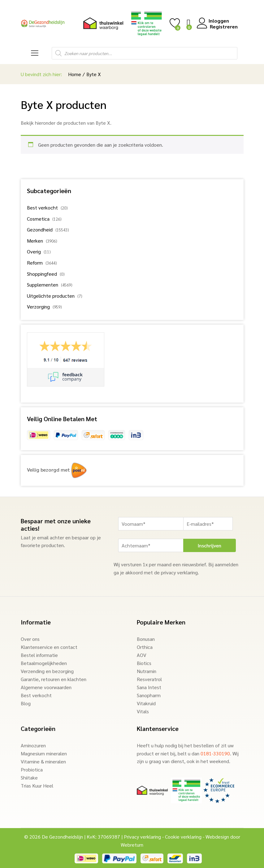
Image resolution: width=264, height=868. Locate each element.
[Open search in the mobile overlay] (145, 53)
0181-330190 (215, 753)
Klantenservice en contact (49, 647)
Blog (26, 703)
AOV (142, 655)
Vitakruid (146, 703)
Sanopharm (149, 695)
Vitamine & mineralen (43, 761)
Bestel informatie (39, 655)
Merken (35, 241)
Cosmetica (38, 219)
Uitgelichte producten (51, 296)
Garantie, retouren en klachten (54, 679)
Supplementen (43, 285)
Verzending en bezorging (47, 671)
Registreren (223, 26)
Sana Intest (149, 687)
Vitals (143, 711)
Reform (35, 263)
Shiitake (29, 777)
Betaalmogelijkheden (44, 663)
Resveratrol (149, 679)
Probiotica (32, 769)
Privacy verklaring (142, 837)
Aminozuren (33, 745)
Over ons (30, 639)
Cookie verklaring (183, 837)
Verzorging (38, 307)
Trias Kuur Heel (37, 786)
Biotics (144, 663)
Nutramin (147, 671)
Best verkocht (42, 207)
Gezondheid (40, 229)
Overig (34, 251)
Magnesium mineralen (44, 753)
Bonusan (146, 639)
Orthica (145, 647)
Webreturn (132, 845)
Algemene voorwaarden (46, 687)
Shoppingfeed (42, 274)
